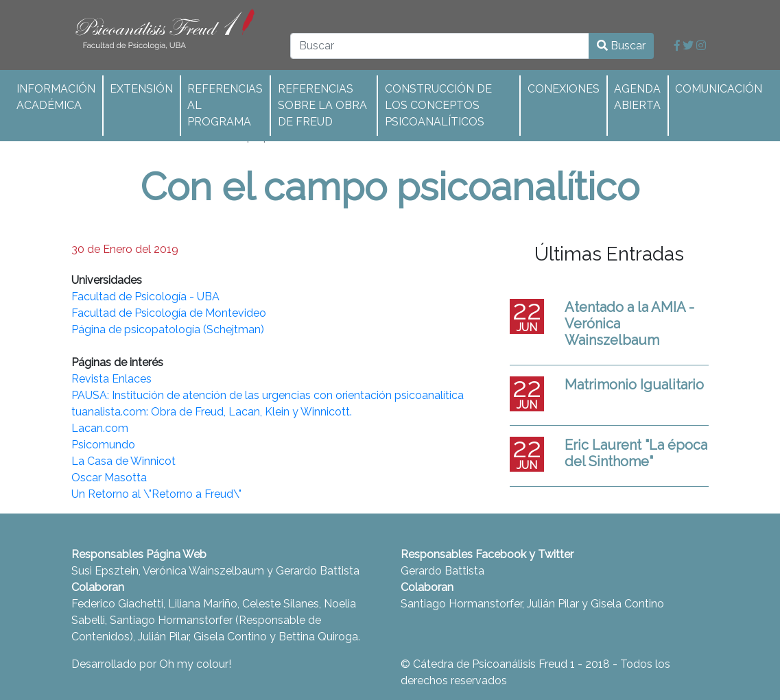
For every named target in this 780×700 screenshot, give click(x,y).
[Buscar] (440, 46)
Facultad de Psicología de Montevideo (169, 313)
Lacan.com (100, 428)
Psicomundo (103, 445)
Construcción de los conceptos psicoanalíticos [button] (438, 105)
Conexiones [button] (564, 89)
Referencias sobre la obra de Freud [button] (322, 105)
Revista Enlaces (111, 379)
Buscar (621, 46)
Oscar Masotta (109, 478)
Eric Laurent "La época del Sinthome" (636, 453)
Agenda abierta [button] (637, 97)
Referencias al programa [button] (225, 105)
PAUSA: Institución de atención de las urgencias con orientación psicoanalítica (268, 395)
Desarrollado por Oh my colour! (151, 664)
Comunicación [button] (719, 89)
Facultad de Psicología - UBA (145, 297)
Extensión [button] (141, 89)
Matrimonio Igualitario (634, 385)
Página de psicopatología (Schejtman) (168, 329)
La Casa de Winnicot (123, 461)
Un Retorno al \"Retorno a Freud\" (156, 494)
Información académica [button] (56, 97)
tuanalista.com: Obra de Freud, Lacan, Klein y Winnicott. (212, 412)
